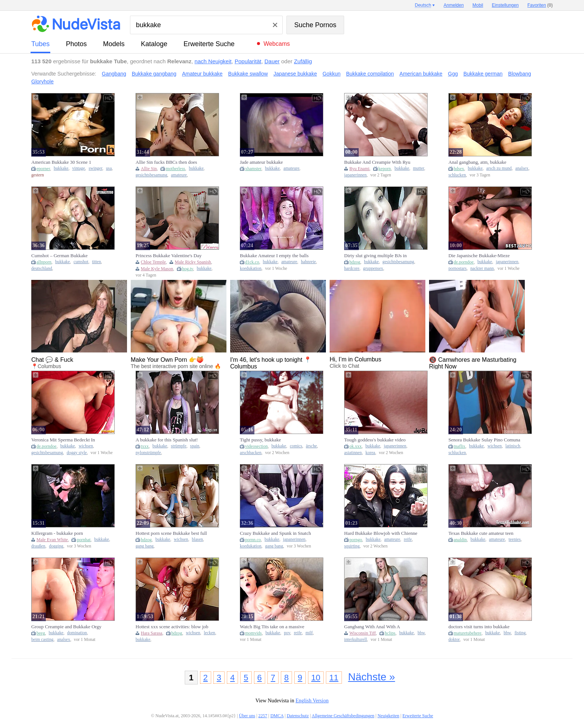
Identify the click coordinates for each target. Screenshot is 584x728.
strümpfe (179, 446)
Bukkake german (483, 74)
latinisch (513, 446)
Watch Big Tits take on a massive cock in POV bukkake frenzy (272, 627)
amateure (179, 175)
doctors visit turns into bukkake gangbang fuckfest (479, 627)
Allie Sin (149, 169)
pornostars (458, 269)
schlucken (457, 175)
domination (77, 633)
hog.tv (188, 269)
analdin (460, 540)
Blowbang (520, 74)
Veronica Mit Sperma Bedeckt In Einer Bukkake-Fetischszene (63, 440)
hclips (390, 633)
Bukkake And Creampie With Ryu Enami (377, 162)
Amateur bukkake (202, 74)
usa (109, 168)
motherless (175, 169)
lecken (210, 633)
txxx (145, 446)
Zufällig (303, 61)
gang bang (145, 546)
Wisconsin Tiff (363, 633)
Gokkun (331, 74)
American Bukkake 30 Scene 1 (61, 162)
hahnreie (308, 262)
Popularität (248, 61)
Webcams (277, 44)
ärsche (311, 446)
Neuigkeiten (388, 716)
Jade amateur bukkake (261, 162)
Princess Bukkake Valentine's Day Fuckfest (169, 256)
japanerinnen (355, 175)
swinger (96, 168)
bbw (421, 633)
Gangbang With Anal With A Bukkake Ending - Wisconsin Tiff (377, 627)
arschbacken (251, 453)
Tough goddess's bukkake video (375, 440)
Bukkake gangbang (154, 74)
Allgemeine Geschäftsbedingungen (343, 716)
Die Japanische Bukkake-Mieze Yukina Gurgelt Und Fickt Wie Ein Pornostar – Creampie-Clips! (482, 256)
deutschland (42, 269)
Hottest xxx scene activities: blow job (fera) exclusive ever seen (172, 627)
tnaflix (459, 446)
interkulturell (356, 640)
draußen (38, 546)
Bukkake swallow (248, 74)
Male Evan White (52, 540)
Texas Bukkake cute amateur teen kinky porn (481, 533)
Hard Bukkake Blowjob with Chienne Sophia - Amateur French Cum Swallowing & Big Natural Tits (381, 533)
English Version (312, 701)
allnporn (44, 262)
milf (309, 633)
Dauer (272, 61)
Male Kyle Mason (157, 269)
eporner (43, 169)
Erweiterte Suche (209, 44)
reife (408, 539)
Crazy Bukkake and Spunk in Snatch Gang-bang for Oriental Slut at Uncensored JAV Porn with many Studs (275, 533)
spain (195, 446)
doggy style (77, 453)
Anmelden (454, 5)
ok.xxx (356, 446)
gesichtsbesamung (151, 175)
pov (287, 633)
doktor (454, 640)
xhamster (253, 169)
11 (334, 678)
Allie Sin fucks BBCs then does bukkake (166, 162)
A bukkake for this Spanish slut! (167, 440)
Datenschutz (298, 716)
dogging (56, 546)
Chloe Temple (153, 262)
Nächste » (372, 677)
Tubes (40, 44)
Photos (76, 44)
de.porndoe (464, 262)
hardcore (352, 269)
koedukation (251, 269)
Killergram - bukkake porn (57, 533)
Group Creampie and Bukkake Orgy (66, 627)
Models (114, 44)
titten (96, 262)
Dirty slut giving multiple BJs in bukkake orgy (375, 256)
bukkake (61, 168)
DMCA (277, 716)
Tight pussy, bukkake (260, 440)
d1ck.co (252, 262)
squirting (352, 546)
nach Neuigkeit (213, 61)
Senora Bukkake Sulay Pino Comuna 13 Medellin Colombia (484, 440)
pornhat (84, 540)
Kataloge (154, 44)
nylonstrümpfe (148, 453)
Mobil (478, 5)
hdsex (459, 169)
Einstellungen (505, 5)
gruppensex (373, 269)
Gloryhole (42, 82)
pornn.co (253, 540)
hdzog (355, 262)
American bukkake (421, 74)
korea (370, 453)
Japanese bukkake (295, 74)
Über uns (247, 716)
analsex (522, 168)
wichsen (86, 446)
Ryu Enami (359, 169)
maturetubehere (468, 633)
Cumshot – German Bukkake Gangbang (59, 256)
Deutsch (423, 5)
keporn (385, 169)
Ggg (453, 74)
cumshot (81, 262)
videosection (256, 446)
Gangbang (114, 74)
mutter (419, 168)
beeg (41, 633)
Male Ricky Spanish (193, 262)
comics (296, 446)
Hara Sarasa (152, 633)
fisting (520, 633)
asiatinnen (353, 453)
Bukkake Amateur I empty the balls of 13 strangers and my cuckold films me (276, 256)
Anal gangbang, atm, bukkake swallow (477, 162)
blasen (197, 539)
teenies (515, 539)
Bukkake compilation (370, 74)
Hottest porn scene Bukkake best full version (171, 533)
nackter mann (482, 269)
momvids (253, 633)
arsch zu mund (499, 168)
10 (316, 678)
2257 (263, 716)
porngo (356, 540)
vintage (79, 168)
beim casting (42, 640)
